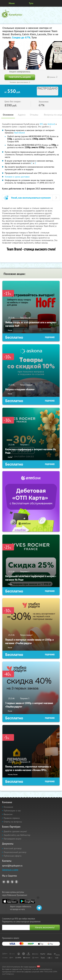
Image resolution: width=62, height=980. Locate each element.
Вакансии (8, 814)
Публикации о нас (12, 811)
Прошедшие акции (12, 839)
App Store (10, 901)
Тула (31, 3)
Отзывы (34, 115)
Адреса (22, 115)
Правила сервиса (12, 818)
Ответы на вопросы (13, 822)
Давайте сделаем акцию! (15, 831)
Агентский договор (13, 848)
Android (52, 124)
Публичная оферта (13, 856)
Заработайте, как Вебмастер (17, 835)
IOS (42, 124)
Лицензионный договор (15, 852)
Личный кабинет (59, 3)
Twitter (12, 882)
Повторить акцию (20, 77)
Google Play (27, 901)
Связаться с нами (10, 870)
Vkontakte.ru (8, 882)
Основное (8, 115)
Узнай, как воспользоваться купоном (31, 198)
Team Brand (19, 133)
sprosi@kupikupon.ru (12, 866)
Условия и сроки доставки (17, 177)
